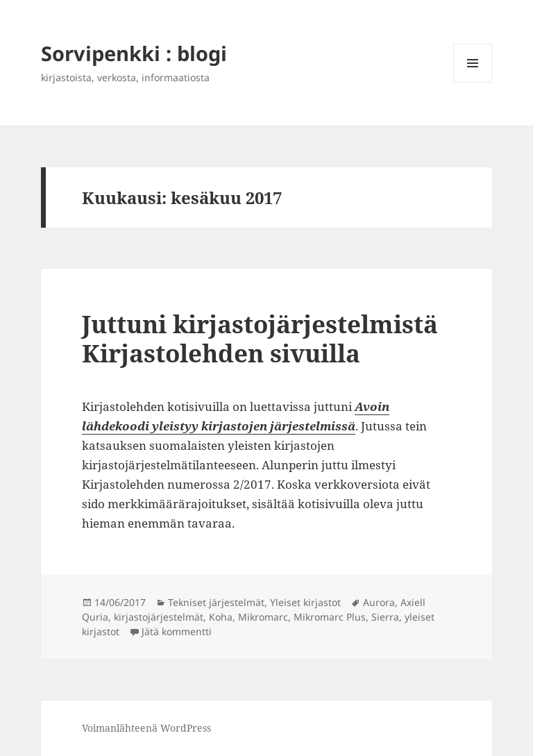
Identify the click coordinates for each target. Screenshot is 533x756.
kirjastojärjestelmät (159, 617)
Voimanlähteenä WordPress (146, 728)
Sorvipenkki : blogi (134, 53)
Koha (221, 617)
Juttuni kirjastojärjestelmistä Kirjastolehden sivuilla (260, 338)
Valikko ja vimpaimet (473, 82)
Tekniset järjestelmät (216, 602)
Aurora (379, 602)
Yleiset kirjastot (305, 602)
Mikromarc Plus (330, 617)
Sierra (385, 617)
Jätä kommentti (177, 631)
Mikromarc (263, 617)
